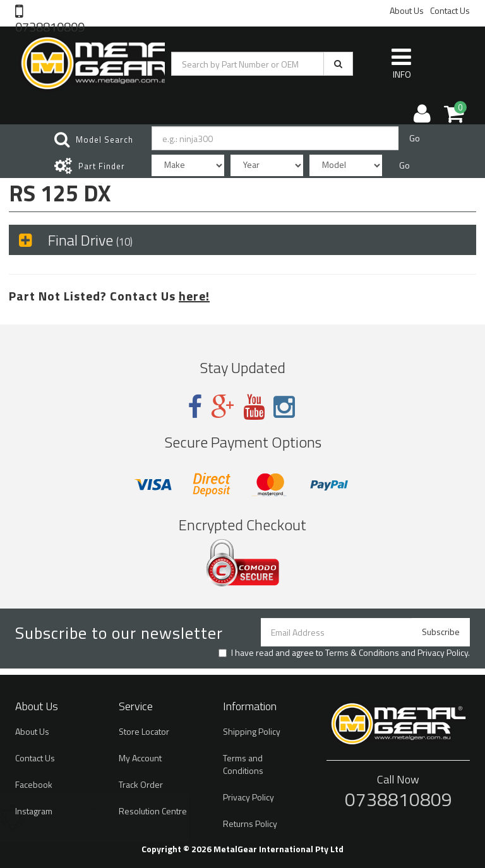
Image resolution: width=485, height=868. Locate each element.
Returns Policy (250, 823)
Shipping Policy (252, 731)
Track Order (141, 784)
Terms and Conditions (243, 764)
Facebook (34, 784)
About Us (407, 10)
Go (415, 138)
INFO (401, 63)
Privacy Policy (443, 652)
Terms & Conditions (362, 652)
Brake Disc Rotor (78, 818)
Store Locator (144, 731)
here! (194, 296)
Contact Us (450, 10)
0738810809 (50, 26)
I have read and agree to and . (344, 653)
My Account (140, 758)
